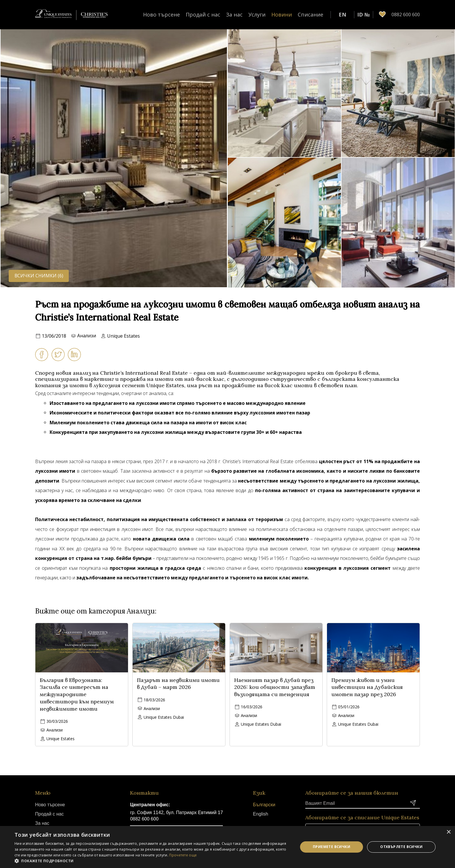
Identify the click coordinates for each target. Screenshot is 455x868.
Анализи (87, 336)
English (261, 814)
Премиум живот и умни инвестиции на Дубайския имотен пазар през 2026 (367, 687)
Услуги (257, 14)
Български (264, 805)
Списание (310, 14)
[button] (152, 861)
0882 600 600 (144, 819)
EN (342, 14)
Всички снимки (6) (39, 276)
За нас (234, 14)
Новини (282, 14)
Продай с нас (203, 14)
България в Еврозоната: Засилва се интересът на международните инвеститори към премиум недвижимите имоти (77, 694)
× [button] (448, 832)
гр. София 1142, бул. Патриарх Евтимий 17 (176, 813)
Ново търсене (161, 14)
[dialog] (228, 847)
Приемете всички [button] (332, 847)
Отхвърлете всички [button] (401, 847)
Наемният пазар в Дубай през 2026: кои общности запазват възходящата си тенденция (275, 687)
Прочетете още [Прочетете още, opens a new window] (183, 855)
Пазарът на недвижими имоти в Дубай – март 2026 (178, 684)
